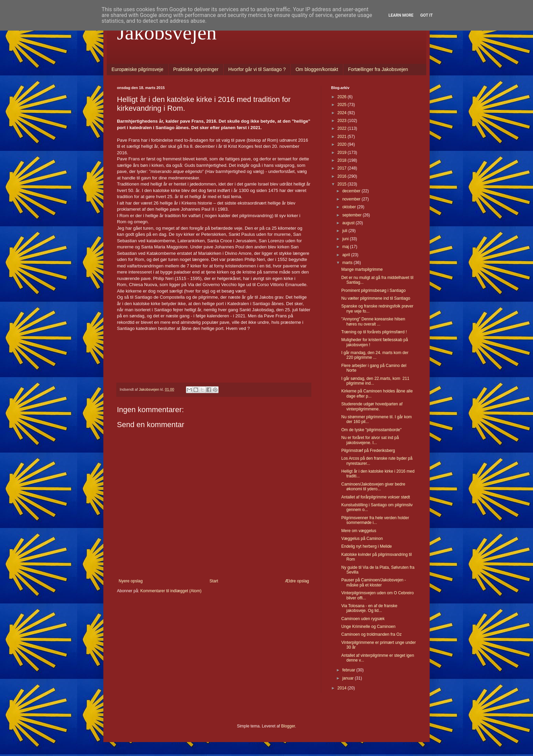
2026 (343, 97)
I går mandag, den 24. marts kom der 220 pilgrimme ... (375, 355)
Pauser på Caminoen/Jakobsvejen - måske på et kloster (374, 582)
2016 (343, 176)
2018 (343, 160)
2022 (343, 128)
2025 (343, 105)
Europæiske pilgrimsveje (137, 69)
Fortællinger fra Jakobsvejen (378, 69)
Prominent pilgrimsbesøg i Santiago (373, 291)
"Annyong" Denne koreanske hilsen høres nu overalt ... (373, 321)
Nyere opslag (131, 581)
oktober (350, 207)
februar (349, 670)
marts (348, 263)
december (352, 191)
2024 (343, 113)
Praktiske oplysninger (196, 69)
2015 (343, 184)
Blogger (288, 726)
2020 (343, 144)
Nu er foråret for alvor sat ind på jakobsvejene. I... (370, 440)
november (352, 199)
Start (214, 581)
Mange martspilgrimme (362, 269)
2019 (343, 153)
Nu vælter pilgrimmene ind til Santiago (376, 298)
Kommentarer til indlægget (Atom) (171, 591)
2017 (343, 168)
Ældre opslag (297, 581)
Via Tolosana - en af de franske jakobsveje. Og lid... (369, 608)
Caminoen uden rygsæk (363, 619)
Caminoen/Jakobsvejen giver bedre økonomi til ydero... (373, 487)
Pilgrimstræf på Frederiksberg (368, 451)
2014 (343, 688)
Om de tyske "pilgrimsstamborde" (371, 430)
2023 (343, 121)
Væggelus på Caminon (362, 539)
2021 (343, 137)
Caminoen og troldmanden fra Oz (371, 634)
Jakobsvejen (167, 33)
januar (349, 678)
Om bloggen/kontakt (317, 69)
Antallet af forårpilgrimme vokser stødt (376, 497)
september (353, 215)
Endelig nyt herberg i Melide (367, 546)
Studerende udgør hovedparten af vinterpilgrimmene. (372, 406)
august (349, 223)
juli (345, 231)
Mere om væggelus (359, 531)
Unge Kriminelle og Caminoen (368, 627)
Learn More (401, 15)
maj (346, 247)
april (347, 255)
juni (346, 239)
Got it (426, 15)
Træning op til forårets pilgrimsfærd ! (374, 332)
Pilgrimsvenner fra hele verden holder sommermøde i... (375, 520)
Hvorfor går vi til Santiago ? (257, 69)
